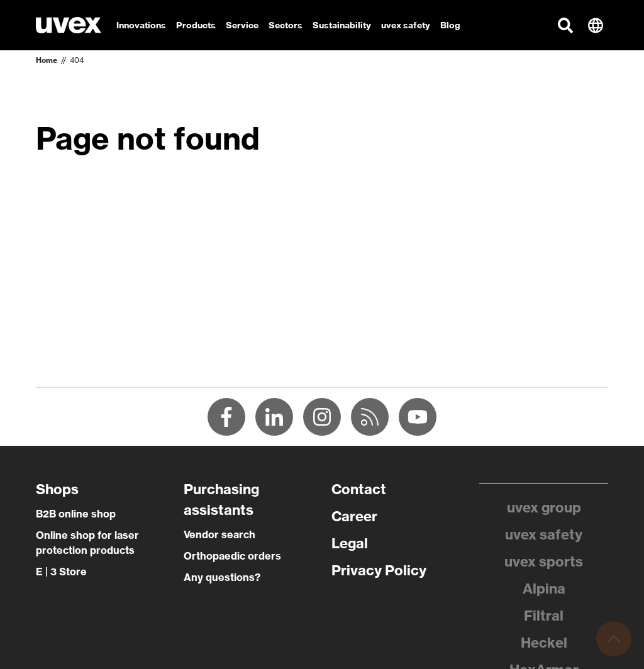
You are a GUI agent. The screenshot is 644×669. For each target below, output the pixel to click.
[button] (565, 25)
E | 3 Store (61, 572)
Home (47, 60)
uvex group (544, 507)
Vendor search (219, 534)
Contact (359, 489)
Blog (450, 25)
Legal (350, 543)
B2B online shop (76, 514)
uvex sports (544, 561)
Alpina (544, 589)
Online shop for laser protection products (87, 543)
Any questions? (222, 577)
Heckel (544, 643)
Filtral (544, 616)
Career (354, 516)
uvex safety (544, 534)
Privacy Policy (379, 570)
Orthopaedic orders (232, 556)
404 (77, 60)
